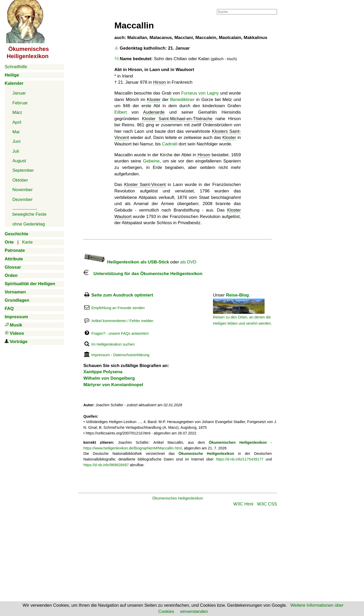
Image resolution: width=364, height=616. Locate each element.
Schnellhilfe (16, 67)
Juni (16, 141)
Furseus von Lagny (200, 93)
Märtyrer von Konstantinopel (113, 385)
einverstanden (194, 611)
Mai (16, 132)
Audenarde (154, 112)
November (22, 190)
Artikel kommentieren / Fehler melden (122, 321)
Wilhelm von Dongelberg (109, 378)
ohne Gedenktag (29, 224)
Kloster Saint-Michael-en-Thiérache (177, 119)
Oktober (20, 180)
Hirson (159, 82)
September (23, 170)
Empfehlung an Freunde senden (118, 308)
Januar (19, 93)
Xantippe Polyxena (103, 372)
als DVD (188, 262)
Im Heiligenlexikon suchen (113, 344)
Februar (20, 103)
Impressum (101, 355)
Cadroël (170, 144)
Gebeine (151, 161)
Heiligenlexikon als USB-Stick (126, 262)
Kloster (154, 100)
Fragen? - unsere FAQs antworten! (120, 333)
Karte (27, 242)
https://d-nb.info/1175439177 (240, 459)
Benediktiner (182, 100)
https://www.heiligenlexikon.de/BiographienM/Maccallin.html (133, 448)
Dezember (22, 200)
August (19, 161)
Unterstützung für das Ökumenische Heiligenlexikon (143, 274)
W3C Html (243, 504)
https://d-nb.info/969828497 (106, 465)
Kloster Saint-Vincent (145, 185)
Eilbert (121, 112)
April (17, 122)
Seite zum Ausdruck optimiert (122, 295)
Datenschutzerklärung (131, 355)
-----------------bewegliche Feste (29, 212)
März (17, 112)
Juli (16, 151)
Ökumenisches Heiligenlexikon (178, 498)
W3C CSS (267, 504)
